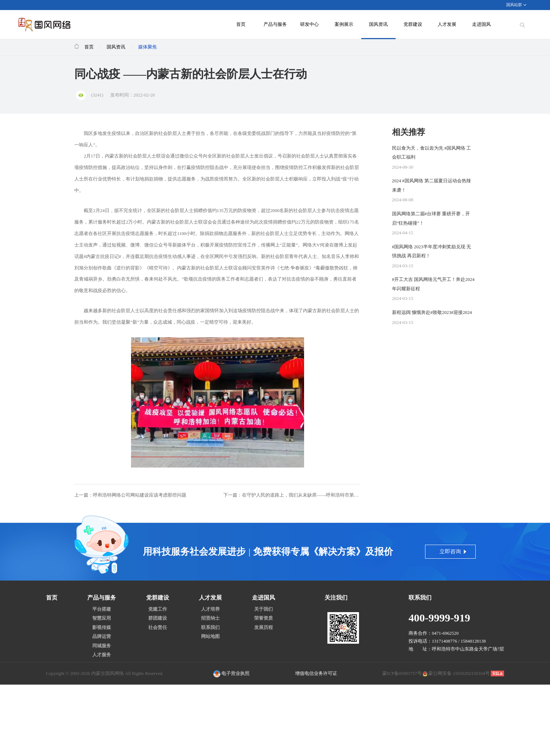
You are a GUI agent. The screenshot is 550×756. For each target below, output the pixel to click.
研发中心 (309, 24)
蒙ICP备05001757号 (402, 673)
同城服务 (102, 646)
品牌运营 (102, 637)
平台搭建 (102, 609)
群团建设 (158, 618)
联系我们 (210, 628)
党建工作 (158, 609)
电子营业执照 (231, 674)
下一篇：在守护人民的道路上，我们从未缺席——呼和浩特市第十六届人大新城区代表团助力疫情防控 (292, 495)
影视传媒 (102, 628)
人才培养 (210, 609)
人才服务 (102, 655)
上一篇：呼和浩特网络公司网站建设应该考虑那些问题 (130, 495)
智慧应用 (102, 618)
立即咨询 (450, 551)
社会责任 (158, 628)
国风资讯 (378, 24)
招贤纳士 (210, 618)
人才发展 (447, 24)
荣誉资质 (264, 618)
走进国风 (481, 24)
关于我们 (264, 609)
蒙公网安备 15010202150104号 (459, 673)
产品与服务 (275, 24)
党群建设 (413, 24)
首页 (241, 24)
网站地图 (210, 637)
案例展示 (344, 24)
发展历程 (264, 628)
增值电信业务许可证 (316, 673)
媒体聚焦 (148, 47)
